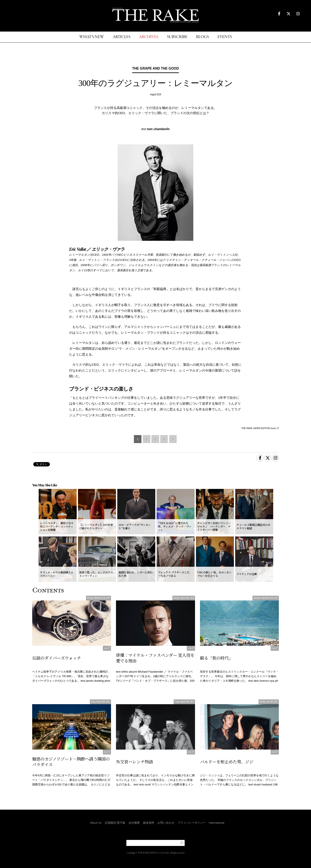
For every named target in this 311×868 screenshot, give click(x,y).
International (217, 823)
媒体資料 (149, 823)
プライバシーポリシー (192, 823)
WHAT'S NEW (92, 37)
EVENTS (225, 37)
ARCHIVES (149, 37)
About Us (96, 823)
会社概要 (134, 823)
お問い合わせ (166, 823)
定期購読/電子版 (115, 823)
